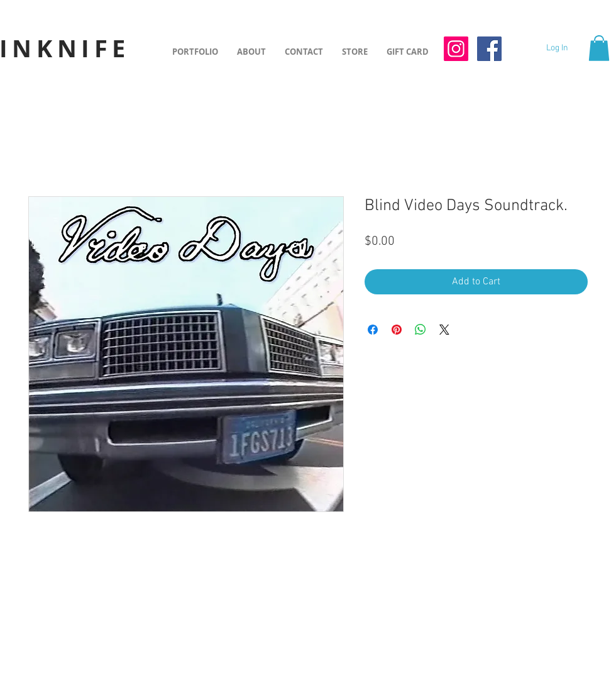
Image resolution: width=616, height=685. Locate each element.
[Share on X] (444, 330)
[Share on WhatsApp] (421, 330)
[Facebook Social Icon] (489, 49)
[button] (599, 48)
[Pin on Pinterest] (397, 330)
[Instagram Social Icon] (456, 49)
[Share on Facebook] (373, 330)
